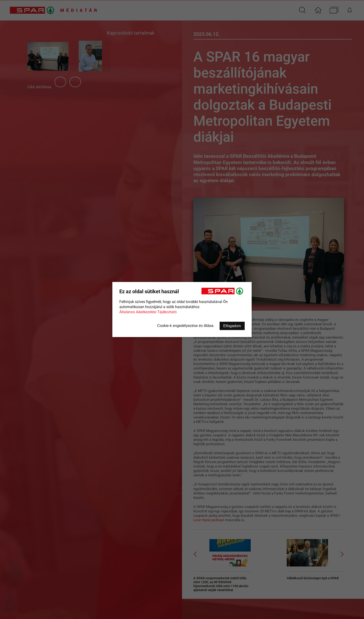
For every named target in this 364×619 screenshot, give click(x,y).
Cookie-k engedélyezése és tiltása (185, 326)
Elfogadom (232, 326)
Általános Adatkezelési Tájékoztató (148, 312)
